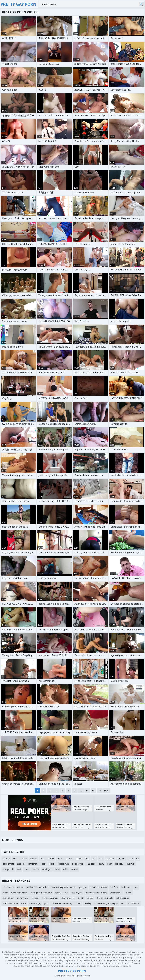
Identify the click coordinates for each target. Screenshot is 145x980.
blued (78, 903)
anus (26, 869)
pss (46, 903)
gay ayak (83, 887)
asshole (21, 864)
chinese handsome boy (62, 903)
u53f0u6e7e (8, 887)
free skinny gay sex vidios (63, 887)
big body (119, 864)
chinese (6, 858)
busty (101, 864)
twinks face (8, 898)
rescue (20, 887)
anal (94, 858)
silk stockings (122, 898)
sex (136, 887)
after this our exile (104, 898)
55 (93, 791)
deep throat (8, 864)
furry (42, 858)
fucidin (81, 898)
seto (123, 903)
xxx (101, 858)
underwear (126, 887)
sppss (90, 898)
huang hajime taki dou (41, 893)
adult (66, 869)
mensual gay (35, 903)
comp (57, 869)
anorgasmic (8, 869)
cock (44, 864)
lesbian (35, 898)
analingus (47, 869)
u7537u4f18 (134, 903)
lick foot (114, 887)
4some (75, 869)
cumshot (110, 858)
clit (138, 858)
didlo (52, 864)
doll (19, 869)
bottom (35, 869)
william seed (116, 893)
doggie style (63, 864)
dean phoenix (68, 898)
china (16, 858)
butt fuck (131, 864)
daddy (51, 858)
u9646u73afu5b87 (99, 887)
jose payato (77, 893)
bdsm (60, 858)
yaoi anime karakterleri (37, 887)
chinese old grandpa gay (106, 903)
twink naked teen (19, 893)
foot (87, 858)
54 (87, 791)
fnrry (24, 903)
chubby (69, 858)
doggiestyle (77, 864)
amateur (121, 858)
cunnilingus (33, 864)
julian (5, 893)
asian (24, 858)
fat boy (128, 893)
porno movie (23, 898)
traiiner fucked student (96, 893)
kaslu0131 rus (62, 893)
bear (109, 864)
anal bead (91, 864)
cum (131, 858)
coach (79, 858)
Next (107, 791)
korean (33, 858)
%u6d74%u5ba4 (10, 903)
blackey (88, 903)
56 (100, 791)
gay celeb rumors (50, 898)
